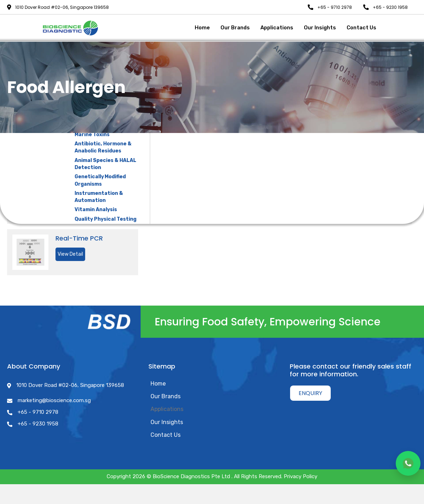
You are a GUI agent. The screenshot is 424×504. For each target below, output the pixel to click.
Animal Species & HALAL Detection (105, 164)
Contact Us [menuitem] (166, 435)
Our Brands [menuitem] (166, 396)
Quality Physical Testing (105, 219)
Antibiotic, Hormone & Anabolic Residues (103, 147)
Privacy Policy (301, 476)
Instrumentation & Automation (99, 197)
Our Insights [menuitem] (167, 422)
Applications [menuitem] (167, 409)
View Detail (70, 254)
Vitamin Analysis (96, 210)
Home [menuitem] (158, 384)
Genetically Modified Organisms (100, 180)
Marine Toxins (92, 135)
